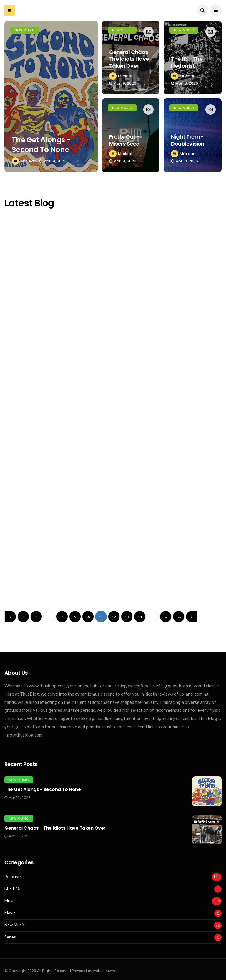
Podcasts (13, 877)
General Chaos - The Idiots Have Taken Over (131, 59)
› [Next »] (192, 617)
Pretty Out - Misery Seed (124, 140)
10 (88, 617)
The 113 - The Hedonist (187, 62)
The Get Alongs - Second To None (41, 145)
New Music (25, 30)
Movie (10, 913)
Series (10, 937)
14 (140, 617)
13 (127, 617)
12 (114, 617)
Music (10, 901)
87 (166, 617)
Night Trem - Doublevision (188, 140)
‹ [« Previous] (10, 617)
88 (179, 617)
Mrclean (28, 161)
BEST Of (13, 889)
